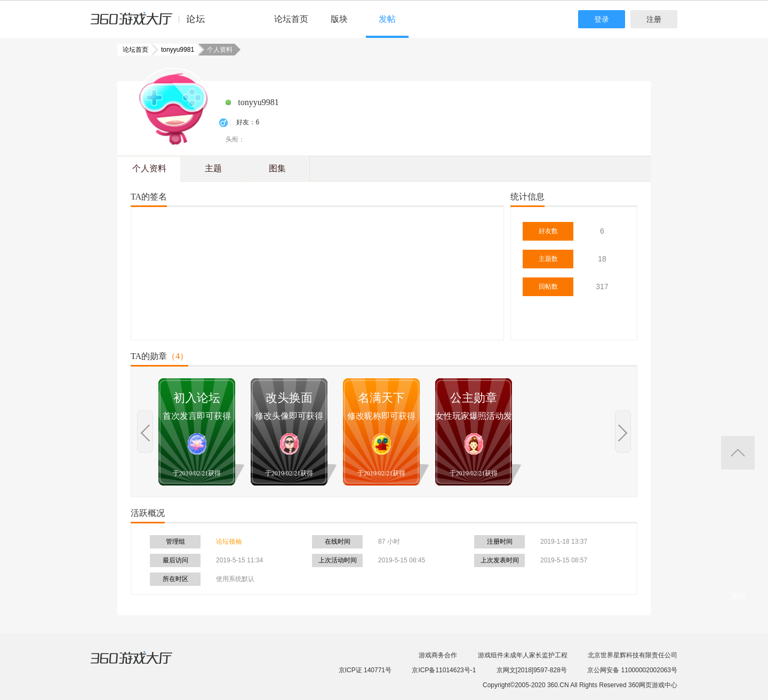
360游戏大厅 (142, 664)
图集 (277, 168)
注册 (654, 19)
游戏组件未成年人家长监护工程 (523, 655)
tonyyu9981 (174, 50)
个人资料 (149, 168)
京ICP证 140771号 (365, 670)
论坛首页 (291, 19)
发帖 (387, 19)
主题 (213, 168)
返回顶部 (738, 453)
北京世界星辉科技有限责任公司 (633, 655)
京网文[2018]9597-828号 (532, 670)
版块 (339, 19)
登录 (602, 19)
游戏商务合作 (438, 655)
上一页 (145, 432)
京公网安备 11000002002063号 (632, 670)
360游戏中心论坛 (152, 23)
